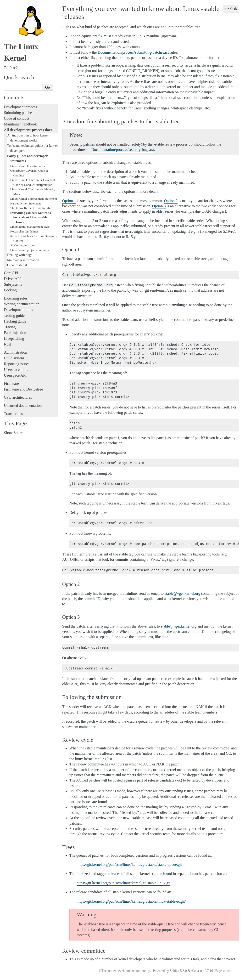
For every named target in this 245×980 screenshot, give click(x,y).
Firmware (11, 383)
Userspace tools (16, 370)
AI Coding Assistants (24, 245)
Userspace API (15, 375)
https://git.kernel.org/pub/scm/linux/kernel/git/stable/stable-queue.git (129, 864)
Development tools (18, 310)
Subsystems (13, 284)
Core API (11, 273)
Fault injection (15, 333)
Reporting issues (17, 364)
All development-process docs (28, 130)
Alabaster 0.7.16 (202, 971)
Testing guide (14, 315)
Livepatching (14, 338)
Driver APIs (13, 279)
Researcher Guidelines (24, 231)
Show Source (14, 433)
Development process (20, 107)
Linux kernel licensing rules (28, 166)
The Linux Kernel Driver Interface (32, 208)
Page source (223, 971)
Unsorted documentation (23, 405)
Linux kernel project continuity (30, 250)
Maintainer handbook (20, 124)
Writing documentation (22, 304)
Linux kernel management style (30, 227)
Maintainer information (23, 260)
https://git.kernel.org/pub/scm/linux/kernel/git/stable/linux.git (123, 883)
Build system (14, 358)
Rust (7, 344)
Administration (15, 352)
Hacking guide (15, 321)
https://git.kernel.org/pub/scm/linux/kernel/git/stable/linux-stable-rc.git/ (131, 901)
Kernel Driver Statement (26, 203)
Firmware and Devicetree (23, 389)
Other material (17, 265)
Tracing (10, 327)
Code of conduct (17, 118)
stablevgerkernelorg (182, 593)
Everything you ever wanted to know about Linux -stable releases (31, 217)
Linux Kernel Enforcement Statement (34, 199)
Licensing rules (16, 298)
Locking (10, 290)
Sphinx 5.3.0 (178, 971)
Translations (13, 414)
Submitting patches (19, 113)
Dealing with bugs (20, 255)
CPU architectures (18, 397)
